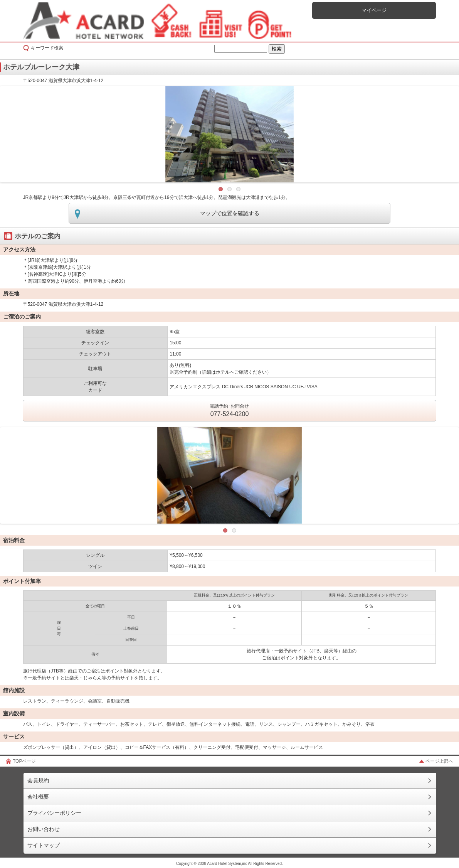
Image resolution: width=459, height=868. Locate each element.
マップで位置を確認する (230, 213)
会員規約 (38, 780)
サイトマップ (44, 845)
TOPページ (24, 761)
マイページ (374, 10)
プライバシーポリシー (54, 813)
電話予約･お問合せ (229, 411)
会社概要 (38, 797)
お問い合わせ (44, 829)
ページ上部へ (439, 761)
